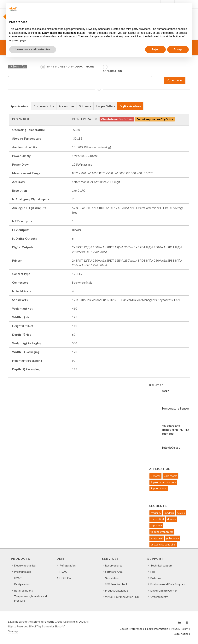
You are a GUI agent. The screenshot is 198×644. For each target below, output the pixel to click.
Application (113, 71)
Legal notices (182, 634)
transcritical (157, 519)
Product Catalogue (116, 590)
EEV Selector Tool (116, 584)
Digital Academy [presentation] (130, 106)
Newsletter (112, 578)
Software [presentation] (85, 106)
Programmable (23, 572)
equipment (157, 538)
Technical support (161, 565)
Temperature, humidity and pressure (30, 598)
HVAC (18, 578)
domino (172, 519)
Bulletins (156, 578)
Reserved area (114, 565)
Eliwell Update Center (164, 590)
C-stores (155, 476)
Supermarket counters (163, 482)
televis (181, 513)
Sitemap (13, 631)
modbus (169, 513)
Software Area (114, 572)
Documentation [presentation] (44, 106)
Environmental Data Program (168, 584)
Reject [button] (155, 49)
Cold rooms (170, 476)
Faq (153, 572)
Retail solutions (23, 590)
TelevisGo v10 (171, 448)
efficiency (156, 513)
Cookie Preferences (132, 629)
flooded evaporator (162, 532)
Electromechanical (25, 565)
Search (175, 80)
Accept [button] (178, 49)
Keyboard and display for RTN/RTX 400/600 (175, 430)
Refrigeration (22, 584)
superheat (156, 525)
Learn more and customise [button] (33, 49)
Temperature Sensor (175, 409)
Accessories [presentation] (67, 106)
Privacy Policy (180, 629)
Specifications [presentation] (20, 106)
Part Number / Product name (70, 67)
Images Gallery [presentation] (105, 106)
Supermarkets (159, 488)
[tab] (20, 106)
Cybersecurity (159, 597)
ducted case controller (163, 545)
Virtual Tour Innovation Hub (122, 597)
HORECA (65, 578)
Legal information (158, 629)
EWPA (165, 391)
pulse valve (173, 538)
